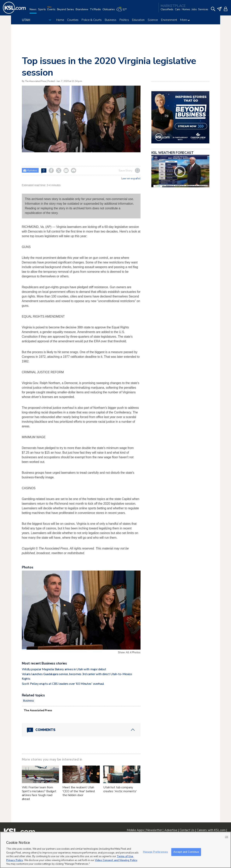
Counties (73, 20)
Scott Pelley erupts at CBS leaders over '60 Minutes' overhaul (63, 684)
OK (227, 837)
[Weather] (122, 11)
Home (60, 20)
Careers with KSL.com (211, 830)
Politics (124, 20)
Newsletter (154, 830)
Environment (169, 20)
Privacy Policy (15, 860)
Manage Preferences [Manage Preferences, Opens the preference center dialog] (156, 852)
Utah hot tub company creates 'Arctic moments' (120, 789)
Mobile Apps (135, 830)
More (185, 20)
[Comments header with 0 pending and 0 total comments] (81, 730)
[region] (115, 850)
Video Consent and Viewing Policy (116, 860)
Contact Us (187, 830)
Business (111, 20)
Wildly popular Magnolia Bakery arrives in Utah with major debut (64, 669)
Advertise (171, 830)
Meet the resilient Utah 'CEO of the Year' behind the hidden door (79, 791)
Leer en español (131, 179)
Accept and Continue (186, 852)
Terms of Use (125, 856)
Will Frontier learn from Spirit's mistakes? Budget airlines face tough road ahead (39, 793)
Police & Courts (92, 20)
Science (153, 20)
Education (138, 20)
